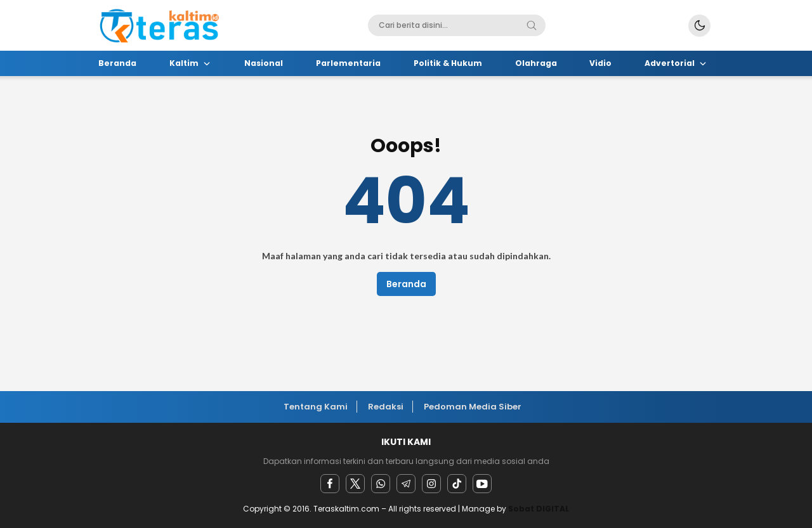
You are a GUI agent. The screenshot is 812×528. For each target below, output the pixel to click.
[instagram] (431, 484)
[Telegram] (406, 484)
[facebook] (330, 484)
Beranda (406, 284)
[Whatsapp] (381, 484)
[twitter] (355, 484)
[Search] (532, 25)
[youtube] (482, 484)
